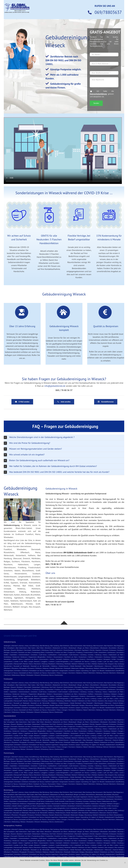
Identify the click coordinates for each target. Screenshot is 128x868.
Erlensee (105, 650)
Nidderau (54, 666)
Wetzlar (23, 675)
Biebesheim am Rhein (60, 648)
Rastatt (52, 668)
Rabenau (46, 668)
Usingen (65, 673)
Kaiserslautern (44, 659)
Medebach (52, 664)
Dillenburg (45, 650)
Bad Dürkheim (65, 646)
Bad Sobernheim (21, 648)
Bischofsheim (95, 648)
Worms (51, 675)
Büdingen (7, 650)
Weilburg (99, 673)
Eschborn (120, 650)
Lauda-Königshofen (62, 661)
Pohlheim (39, 668)
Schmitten (17, 671)
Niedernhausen (64, 666)
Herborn (49, 657)
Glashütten (14, 655)
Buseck (13, 650)
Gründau (91, 655)
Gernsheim (120, 652)
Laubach (52, 661)
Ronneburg (89, 668)
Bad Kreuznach (98, 646)
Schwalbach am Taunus (37, 671)
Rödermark (75, 668)
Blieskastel (104, 648)
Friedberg (79, 652)
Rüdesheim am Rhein (107, 668)
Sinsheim (72, 671)
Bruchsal (121, 648)
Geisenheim (103, 652)
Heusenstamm (58, 657)
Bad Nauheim (109, 646)
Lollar (116, 661)
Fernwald (14, 652)
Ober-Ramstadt (88, 666)
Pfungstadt (23, 668)
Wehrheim (92, 673)
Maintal (25, 664)
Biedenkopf (72, 648)
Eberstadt (78, 650)
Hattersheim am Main (116, 655)
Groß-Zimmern (74, 655)
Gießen (6, 655)
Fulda (96, 652)
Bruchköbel (113, 648)
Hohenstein (98, 657)
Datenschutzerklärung (98, 94)
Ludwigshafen (8, 664)
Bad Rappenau (119, 646)
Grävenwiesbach (24, 655)
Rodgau (82, 668)
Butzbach (20, 650)
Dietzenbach (36, 650)
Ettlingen (7, 652)
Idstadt (15, 659)
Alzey (27, 646)
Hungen (121, 657)
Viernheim (72, 673)
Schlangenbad (8, 671)
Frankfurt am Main (61, 652)
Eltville (92, 650)
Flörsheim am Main (24, 652)
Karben (52, 659)
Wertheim (8, 675)
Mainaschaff (18, 664)
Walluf (85, 673)
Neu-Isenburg (119, 664)
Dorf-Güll (53, 650)
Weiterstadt (121, 673)
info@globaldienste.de (55, 386)
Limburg (93, 661)
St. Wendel (101, 671)
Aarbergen (7, 646)
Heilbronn (24, 657)
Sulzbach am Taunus (40, 673)
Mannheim (37, 664)
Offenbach (7, 668)
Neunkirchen (8, 666)
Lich (71, 661)
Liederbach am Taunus (82, 661)
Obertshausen (99, 666)
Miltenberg (60, 664)
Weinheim (112, 673)
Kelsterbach (75, 659)
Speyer (78, 671)
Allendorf (15, 646)
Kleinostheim (91, 659)
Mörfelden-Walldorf (71, 664)
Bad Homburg (88, 646)
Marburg (45, 664)
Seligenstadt (64, 671)
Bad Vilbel (40, 648)
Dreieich (60, 650)
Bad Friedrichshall (76, 646)
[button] (64, 437)
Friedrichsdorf (88, 652)
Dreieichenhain (69, 650)
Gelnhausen (111, 652)
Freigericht (71, 652)
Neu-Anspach (109, 664)
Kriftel (114, 659)
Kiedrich (83, 659)
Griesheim (34, 655)
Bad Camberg (55, 646)
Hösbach (114, 657)
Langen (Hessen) (34, 661)
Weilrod (106, 673)
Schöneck (25, 671)
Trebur (59, 673)
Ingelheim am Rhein (31, 659)
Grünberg (83, 655)
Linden (100, 661)
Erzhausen (113, 650)
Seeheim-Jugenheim (52, 671)
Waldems (79, 673)
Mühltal (94, 664)
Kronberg (120, 659)
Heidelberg (7, 657)
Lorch (121, 661)
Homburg (107, 657)
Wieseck (37, 675)
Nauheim (101, 664)
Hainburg (98, 655)
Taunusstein (52, 673)
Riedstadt (67, 668)
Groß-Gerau (43, 655)
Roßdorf (97, 668)
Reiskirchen (59, 668)
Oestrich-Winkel (118, 666)
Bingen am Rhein (83, 648)
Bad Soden (32, 648)
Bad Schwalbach (9, 648)
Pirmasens (31, 668)
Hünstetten (7, 659)
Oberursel (108, 666)
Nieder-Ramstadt (76, 666)
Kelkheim (66, 659)
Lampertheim (8, 661)
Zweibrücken (59, 675)
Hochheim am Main (71, 657)
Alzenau (21, 646)
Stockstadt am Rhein (26, 673)
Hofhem (91, 657)
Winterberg (44, 675)
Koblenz (99, 659)
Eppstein (99, 650)
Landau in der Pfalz (21, 661)
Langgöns (44, 661)
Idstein (21, 659)
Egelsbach (85, 650)
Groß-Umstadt (63, 655)
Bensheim (48, 648)
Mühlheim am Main (84, 664)
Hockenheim (83, 657)
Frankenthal (49, 652)
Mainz (31, 664)
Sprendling (85, 671)
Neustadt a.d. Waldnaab (21, 666)
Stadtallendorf (110, 671)
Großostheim (52, 655)
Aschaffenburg (34, 646)
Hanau (105, 655)
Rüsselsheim (119, 668)
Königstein (107, 659)
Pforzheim (15, 668)
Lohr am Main (108, 661)
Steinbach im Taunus (11, 673)
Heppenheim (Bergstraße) (37, 657)
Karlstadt (59, 659)
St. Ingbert (93, 671)
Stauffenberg (120, 671)
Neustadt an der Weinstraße (40, 666)
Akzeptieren (54, 864)
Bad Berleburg (45, 646)
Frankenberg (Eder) (38, 652)
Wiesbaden (30, 675)
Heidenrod (16, 657)
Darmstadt (28, 650)
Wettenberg (16, 675)
